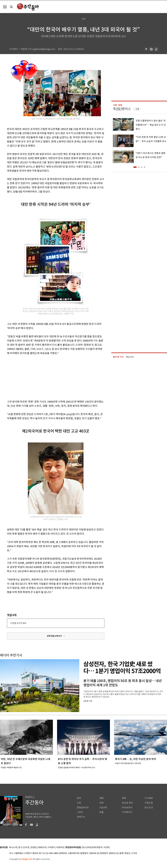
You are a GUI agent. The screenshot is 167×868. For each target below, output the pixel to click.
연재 (124, 798)
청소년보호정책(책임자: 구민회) (96, 847)
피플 (101, 812)
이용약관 (60, 847)
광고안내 (149, 808)
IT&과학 (103, 808)
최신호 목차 (127, 803)
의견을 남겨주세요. (19, 623)
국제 (101, 803)
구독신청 (149, 803)
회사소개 (13, 847)
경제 (101, 798)
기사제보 (149, 798)
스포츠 (80, 812)
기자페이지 (127, 812)
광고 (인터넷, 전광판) (28, 847)
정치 (79, 798)
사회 (79, 803)
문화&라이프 (83, 808)
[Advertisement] (49, 377)
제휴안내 (42, 847)
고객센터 (51, 847)
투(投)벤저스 (122, 109)
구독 (137, 109)
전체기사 (81, 817)
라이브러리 (127, 808)
